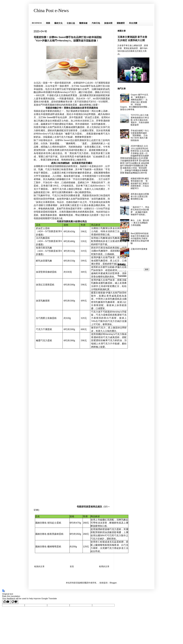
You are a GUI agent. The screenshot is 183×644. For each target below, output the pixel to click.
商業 (48, 23)
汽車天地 (96, 23)
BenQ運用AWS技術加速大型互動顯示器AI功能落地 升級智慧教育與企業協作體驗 (140, 238)
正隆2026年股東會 (139, 249)
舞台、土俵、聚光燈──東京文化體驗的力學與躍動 (140, 223)
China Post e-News (51, 11)
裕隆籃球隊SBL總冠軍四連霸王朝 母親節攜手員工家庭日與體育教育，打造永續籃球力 (140, 183)
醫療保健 (83, 23)
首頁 (72, 566)
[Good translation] (6, 602)
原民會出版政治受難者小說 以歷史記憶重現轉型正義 (140, 196)
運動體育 (121, 23)
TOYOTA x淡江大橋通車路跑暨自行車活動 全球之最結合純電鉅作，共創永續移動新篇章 (140, 120)
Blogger (113, 583)
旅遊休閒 (108, 23)
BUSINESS (37, 23)
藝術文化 (58, 23)
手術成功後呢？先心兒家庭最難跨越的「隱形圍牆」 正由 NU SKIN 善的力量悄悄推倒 (140, 135)
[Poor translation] (14, 602)
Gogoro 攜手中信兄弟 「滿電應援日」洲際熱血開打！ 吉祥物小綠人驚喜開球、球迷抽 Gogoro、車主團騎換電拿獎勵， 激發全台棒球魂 (135, 102)
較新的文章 (39, 566)
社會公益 (71, 23)
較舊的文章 (104, 566)
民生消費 (133, 23)
